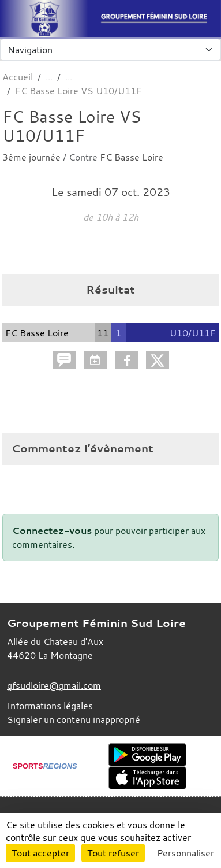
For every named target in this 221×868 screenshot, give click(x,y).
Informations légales (50, 706)
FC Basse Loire (132, 157)
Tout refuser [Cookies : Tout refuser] (113, 853)
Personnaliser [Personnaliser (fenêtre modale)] (186, 853)
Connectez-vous (52, 531)
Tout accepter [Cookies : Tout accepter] (40, 853)
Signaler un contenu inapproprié (74, 719)
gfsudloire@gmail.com (54, 685)
